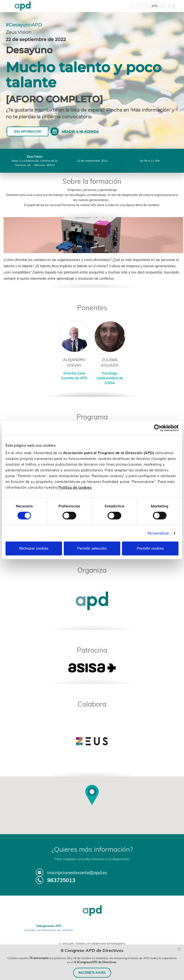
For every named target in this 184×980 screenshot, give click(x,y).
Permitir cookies (150, 548)
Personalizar (158, 533)
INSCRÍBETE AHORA (92, 973)
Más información (28, 132)
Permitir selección (92, 548)
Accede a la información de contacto (49, 930)
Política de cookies (75, 487)
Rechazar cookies (34, 548)
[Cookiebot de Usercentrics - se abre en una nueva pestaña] (158, 428)
